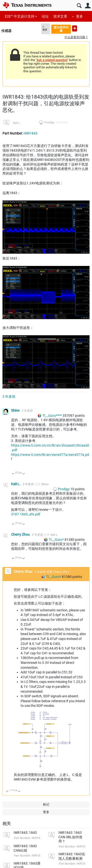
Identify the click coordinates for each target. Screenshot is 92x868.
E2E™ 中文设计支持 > (21, 16)
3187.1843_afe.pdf (26, 514)
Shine (16, 410)
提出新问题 (75, 28)
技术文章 (60, 16)
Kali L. (17, 123)
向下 (24, 474)
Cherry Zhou (21, 534)
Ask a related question (52, 60)
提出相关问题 (61, 29)
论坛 (45, 16)
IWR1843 (31, 133)
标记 (46, 804)
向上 (13, 474)
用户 (88, 6)
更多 (79, 16)
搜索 (79, 6)
